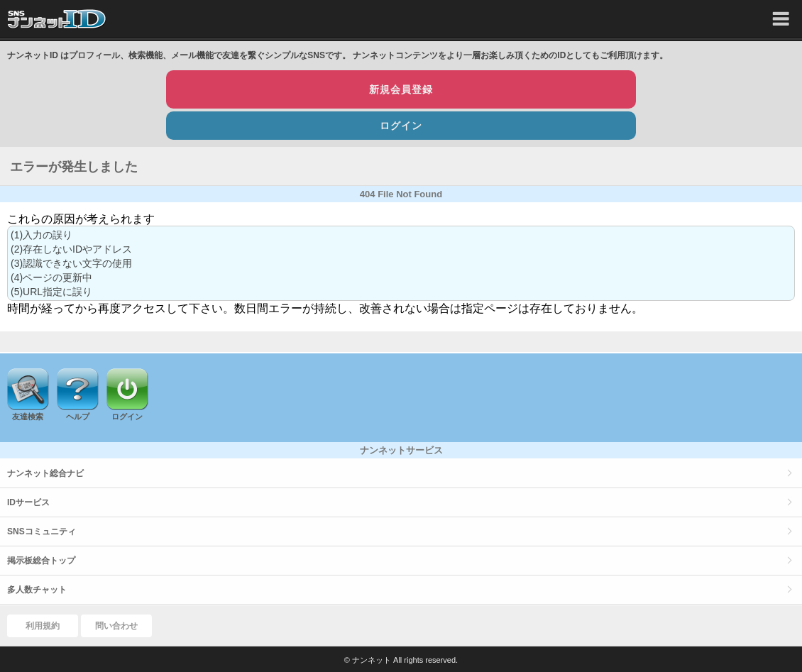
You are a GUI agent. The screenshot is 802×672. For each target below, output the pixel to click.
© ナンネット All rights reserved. (401, 660)
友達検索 (28, 417)
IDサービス (28, 502)
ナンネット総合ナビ (45, 473)
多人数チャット (37, 590)
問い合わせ (116, 626)
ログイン (401, 126)
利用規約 (43, 626)
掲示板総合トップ (41, 561)
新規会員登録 (401, 89)
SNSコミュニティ (42, 531)
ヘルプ (78, 417)
